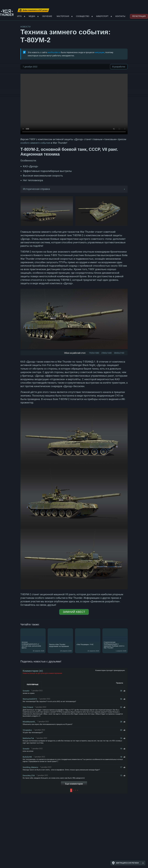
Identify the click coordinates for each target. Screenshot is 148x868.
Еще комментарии (74, 784)
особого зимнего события (35, 143)
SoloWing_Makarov (30, 767)
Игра (19, 16)
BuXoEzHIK (27, 757)
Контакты (120, 16)
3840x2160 (119, 353)
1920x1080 (94, 353)
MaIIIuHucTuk (28, 738)
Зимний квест (74, 612)
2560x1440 (106, 353)
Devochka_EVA (29, 776)
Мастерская (63, 16)
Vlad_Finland (28, 707)
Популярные (33, 685)
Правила (120, 683)
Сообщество (83, 16)
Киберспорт (102, 16)
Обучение (47, 16)
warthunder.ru (54, 52)
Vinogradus (27, 730)
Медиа (32, 16)
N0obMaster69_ (29, 722)
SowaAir (26, 691)
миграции (100, 52)
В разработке (119, 67)
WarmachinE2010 (30, 699)
